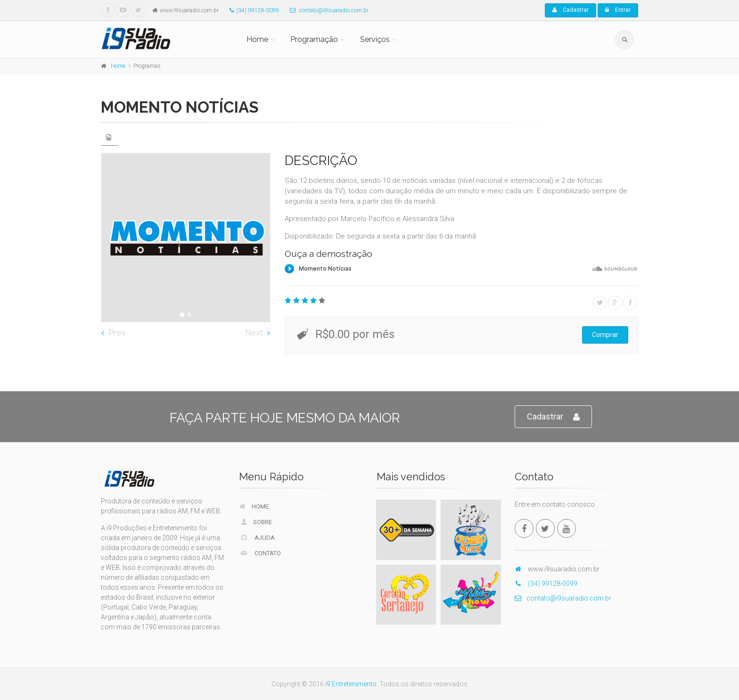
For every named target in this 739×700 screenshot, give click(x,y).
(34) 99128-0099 (252, 10)
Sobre (256, 522)
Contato (260, 553)
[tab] (110, 137)
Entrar (618, 10)
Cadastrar (571, 10)
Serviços (375, 39)
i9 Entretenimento (351, 684)
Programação (314, 39)
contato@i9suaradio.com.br (327, 10)
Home (257, 39)
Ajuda (257, 537)
